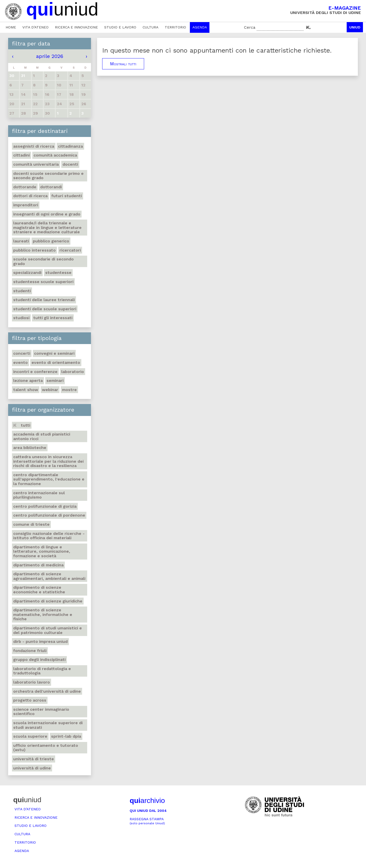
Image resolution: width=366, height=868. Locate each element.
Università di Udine (32, 768)
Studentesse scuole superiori (43, 282)
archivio (147, 801)
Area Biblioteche (30, 448)
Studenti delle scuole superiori (45, 309)
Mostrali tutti (123, 64)
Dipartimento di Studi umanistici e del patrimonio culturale (48, 630)
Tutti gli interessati (53, 318)
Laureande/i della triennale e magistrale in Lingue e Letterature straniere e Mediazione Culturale (47, 227)
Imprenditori (26, 205)
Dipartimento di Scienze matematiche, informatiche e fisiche (43, 614)
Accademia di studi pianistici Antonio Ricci (42, 436)
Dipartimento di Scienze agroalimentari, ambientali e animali (49, 576)
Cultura (150, 27)
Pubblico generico (51, 241)
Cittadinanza (70, 146)
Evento (20, 362)
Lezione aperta (28, 381)
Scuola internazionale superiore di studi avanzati (48, 725)
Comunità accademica (55, 155)
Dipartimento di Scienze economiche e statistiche (39, 590)
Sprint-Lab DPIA (66, 736)
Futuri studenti (67, 196)
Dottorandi (51, 187)
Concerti (22, 353)
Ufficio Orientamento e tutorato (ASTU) (46, 748)
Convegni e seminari (54, 353)
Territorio (175, 27)
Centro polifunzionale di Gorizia (45, 506)
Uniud (355, 27)
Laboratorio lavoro (32, 682)
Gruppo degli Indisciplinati (39, 660)
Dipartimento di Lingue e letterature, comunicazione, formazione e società (42, 551)
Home (11, 27)
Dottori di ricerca (30, 196)
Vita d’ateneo (35, 27)
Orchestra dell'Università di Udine (47, 691)
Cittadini (21, 155)
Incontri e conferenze (35, 372)
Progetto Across (30, 700)
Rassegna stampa (147, 821)
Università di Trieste (34, 759)
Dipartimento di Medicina (38, 565)
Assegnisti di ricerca (34, 146)
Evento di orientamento (56, 362)
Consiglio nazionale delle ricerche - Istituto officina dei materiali (49, 536)
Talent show (26, 390)
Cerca (250, 27)
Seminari (55, 381)
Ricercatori (70, 250)
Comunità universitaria (36, 164)
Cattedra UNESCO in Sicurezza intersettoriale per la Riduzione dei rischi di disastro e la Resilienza (48, 461)
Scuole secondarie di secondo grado (43, 261)
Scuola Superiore (30, 736)
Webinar (50, 390)
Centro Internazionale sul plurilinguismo (39, 495)
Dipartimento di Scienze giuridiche (48, 601)
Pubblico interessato (34, 250)
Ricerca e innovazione (76, 27)
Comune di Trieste (31, 524)
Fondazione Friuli (30, 651)
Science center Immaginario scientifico (41, 712)
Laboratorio (73, 372)
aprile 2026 (50, 56)
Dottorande (25, 187)
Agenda (200, 27)
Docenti (70, 164)
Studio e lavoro (120, 27)
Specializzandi (27, 273)
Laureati (21, 241)
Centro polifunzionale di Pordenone (49, 515)
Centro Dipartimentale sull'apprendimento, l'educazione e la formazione (49, 479)
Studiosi (21, 318)
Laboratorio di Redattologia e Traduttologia (42, 671)
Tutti (22, 425)
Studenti (22, 291)
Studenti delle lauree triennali (44, 300)
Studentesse (58, 273)
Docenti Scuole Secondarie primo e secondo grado (48, 176)
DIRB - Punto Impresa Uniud (40, 641)
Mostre (69, 390)
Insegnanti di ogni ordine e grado (47, 214)
